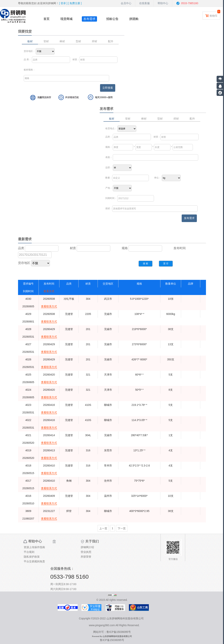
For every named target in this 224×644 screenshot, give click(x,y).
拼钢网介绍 (87, 547)
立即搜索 (108, 88)
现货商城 (66, 19)
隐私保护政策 (32, 557)
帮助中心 (163, 3)
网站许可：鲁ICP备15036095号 (112, 632)
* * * (149, 147)
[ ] (63, 3)
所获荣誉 (86, 557)
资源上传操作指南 (34, 547)
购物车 (211, 15)
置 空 (166, 264)
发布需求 (89, 19)
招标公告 (112, 19)
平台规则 (29, 552)
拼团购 (134, 19)
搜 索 (146, 264)
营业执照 (86, 552)
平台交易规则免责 (34, 561)
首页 (47, 19)
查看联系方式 (49, 306)
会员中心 (126, 3)
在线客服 (144, 3)
